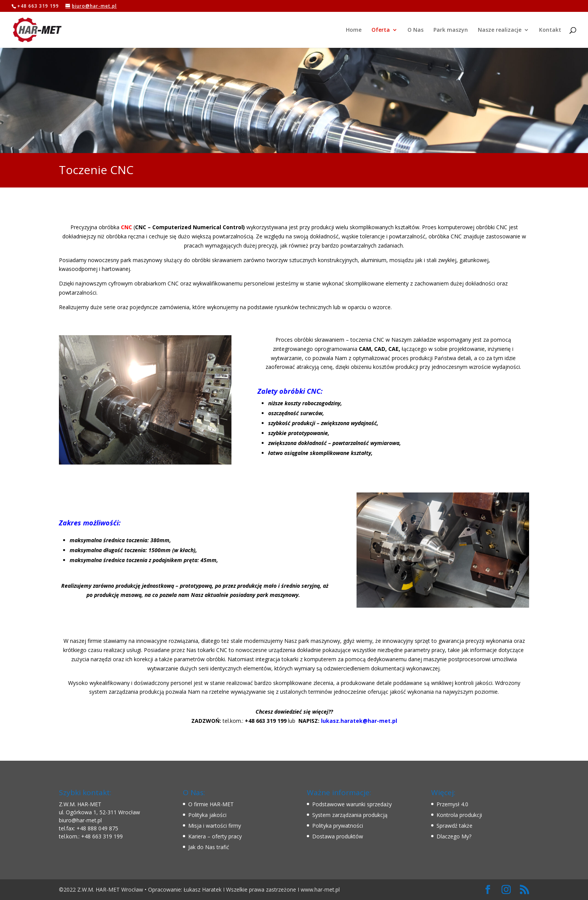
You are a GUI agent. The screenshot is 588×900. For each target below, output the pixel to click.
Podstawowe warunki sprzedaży (352, 804)
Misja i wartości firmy (215, 826)
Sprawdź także (454, 826)
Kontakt (550, 30)
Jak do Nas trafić (209, 847)
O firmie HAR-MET (211, 804)
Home (354, 30)
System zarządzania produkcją (350, 815)
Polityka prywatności (338, 826)
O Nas (415, 30)
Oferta (381, 30)
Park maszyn (451, 30)
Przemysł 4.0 (452, 804)
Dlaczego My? (454, 836)
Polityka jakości (207, 815)
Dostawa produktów (338, 836)
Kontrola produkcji (459, 815)
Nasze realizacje (500, 30)
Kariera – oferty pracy (215, 836)
